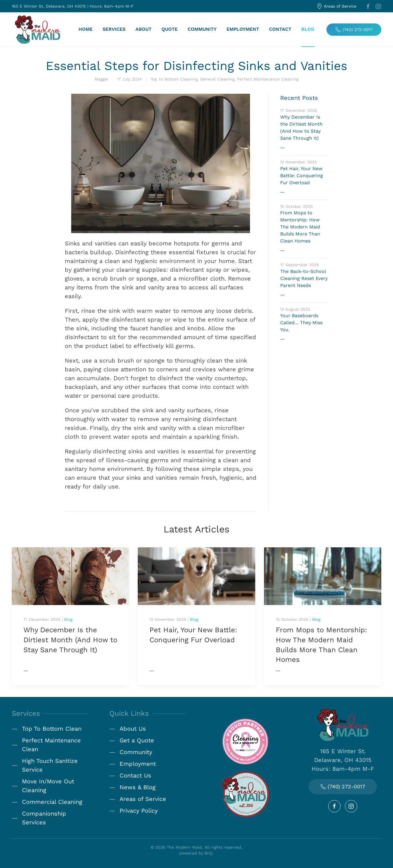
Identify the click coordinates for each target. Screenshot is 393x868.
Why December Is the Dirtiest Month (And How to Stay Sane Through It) (70, 640)
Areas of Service (336, 6)
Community (202, 29)
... (26, 669)
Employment (243, 29)
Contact (280, 29)
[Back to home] (37, 29)
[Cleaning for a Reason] (245, 741)
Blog (308, 29)
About (143, 29)
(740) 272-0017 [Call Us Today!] (343, 786)
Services (114, 29)
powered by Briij (196, 853)
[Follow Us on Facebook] (334, 806)
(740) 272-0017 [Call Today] (354, 30)
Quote (170, 29)
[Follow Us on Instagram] (351, 806)
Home (86, 29)
